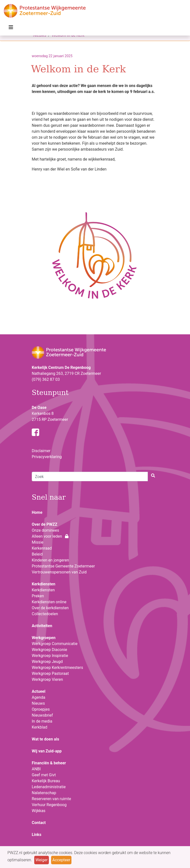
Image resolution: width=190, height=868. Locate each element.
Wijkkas (39, 811)
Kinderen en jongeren (50, 560)
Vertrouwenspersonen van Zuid (59, 572)
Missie (38, 542)
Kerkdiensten (43, 590)
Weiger (42, 860)
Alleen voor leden (50, 536)
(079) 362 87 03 (46, 379)
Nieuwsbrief (42, 715)
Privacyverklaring (47, 457)
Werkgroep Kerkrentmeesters (57, 668)
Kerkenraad (42, 548)
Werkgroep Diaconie (49, 650)
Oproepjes (41, 709)
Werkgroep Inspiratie (50, 656)
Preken (38, 596)
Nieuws (38, 703)
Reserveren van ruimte (51, 799)
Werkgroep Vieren (47, 679)
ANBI (36, 769)
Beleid (37, 554)
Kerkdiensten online (49, 602)
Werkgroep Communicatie (55, 644)
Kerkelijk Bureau (46, 781)
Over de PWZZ (45, 524)
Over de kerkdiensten (50, 608)
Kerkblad (39, 727)
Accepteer (61, 860)
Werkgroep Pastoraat (50, 673)
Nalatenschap (44, 793)
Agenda (38, 697)
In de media (42, 721)
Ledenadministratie (49, 787)
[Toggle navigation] (11, 29)
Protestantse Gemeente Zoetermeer (63, 566)
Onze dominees (45, 530)
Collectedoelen (45, 614)
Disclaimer (41, 451)
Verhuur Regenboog (49, 805)
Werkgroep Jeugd (47, 662)
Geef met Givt (44, 775)
